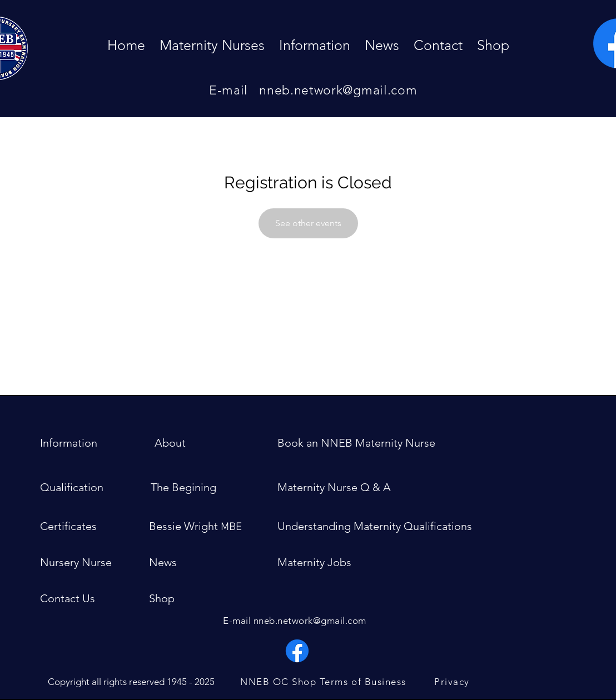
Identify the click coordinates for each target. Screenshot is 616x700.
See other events (308, 223)
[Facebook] (297, 651)
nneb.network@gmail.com (338, 90)
